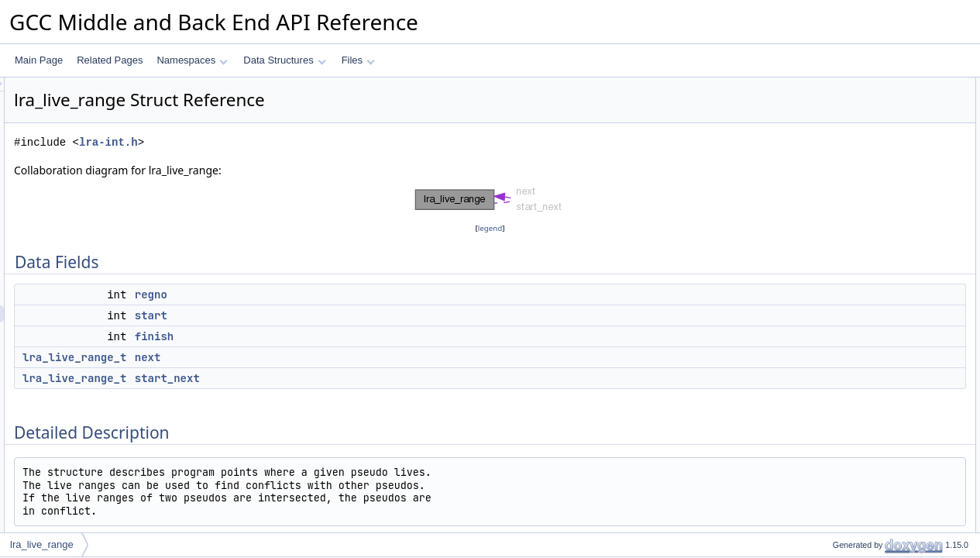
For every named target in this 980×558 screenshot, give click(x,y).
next (342, 357)
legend (493, 228)
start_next (361, 378)
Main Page (39, 60)
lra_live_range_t (268, 357)
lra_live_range (42, 544)
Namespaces (192, 60)
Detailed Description (849, 188)
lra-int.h (302, 142)
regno (345, 294)
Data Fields (831, 86)
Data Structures (284, 60)
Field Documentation (850, 205)
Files (358, 60)
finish (348, 336)
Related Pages (110, 60)
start (345, 315)
